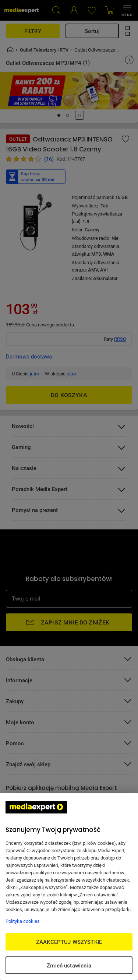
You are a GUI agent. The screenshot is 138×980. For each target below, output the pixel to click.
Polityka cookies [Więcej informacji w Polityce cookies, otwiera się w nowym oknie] (23, 921)
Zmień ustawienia (69, 965)
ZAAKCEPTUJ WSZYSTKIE (69, 942)
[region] (69, 886)
